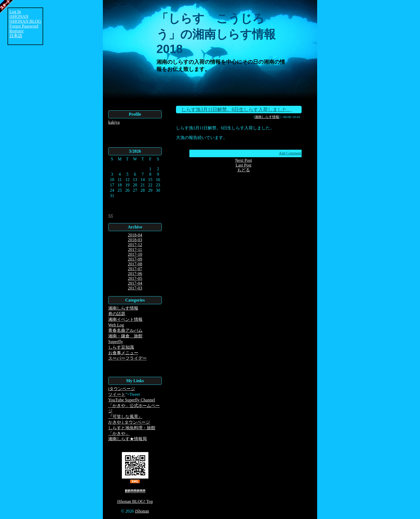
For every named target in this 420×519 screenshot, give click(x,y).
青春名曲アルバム (125, 330)
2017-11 (135, 249)
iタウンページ (122, 389)
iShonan (142, 511)
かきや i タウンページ (129, 422)
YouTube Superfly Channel (132, 400)
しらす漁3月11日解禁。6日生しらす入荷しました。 (237, 110)
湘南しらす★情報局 (127, 439)
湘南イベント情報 (125, 319)
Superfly (116, 342)
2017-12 (135, 245)
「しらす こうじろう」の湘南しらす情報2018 (216, 34)
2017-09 (135, 259)
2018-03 (135, 240)
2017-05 (135, 278)
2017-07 (135, 269)
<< (111, 215)
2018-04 (135, 235)
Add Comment (290, 153)
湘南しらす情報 (123, 308)
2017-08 (135, 264)
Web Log (116, 325)
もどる (243, 170)
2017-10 (135, 254)
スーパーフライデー (127, 358)
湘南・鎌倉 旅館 (125, 336)
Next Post (244, 160)
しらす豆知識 (121, 347)
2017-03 (135, 288)
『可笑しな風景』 (125, 417)
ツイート (117, 394)
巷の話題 (117, 314)
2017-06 (135, 274)
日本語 (16, 36)
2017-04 (135, 283)
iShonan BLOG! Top (135, 501)
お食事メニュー (123, 353)
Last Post (243, 165)
